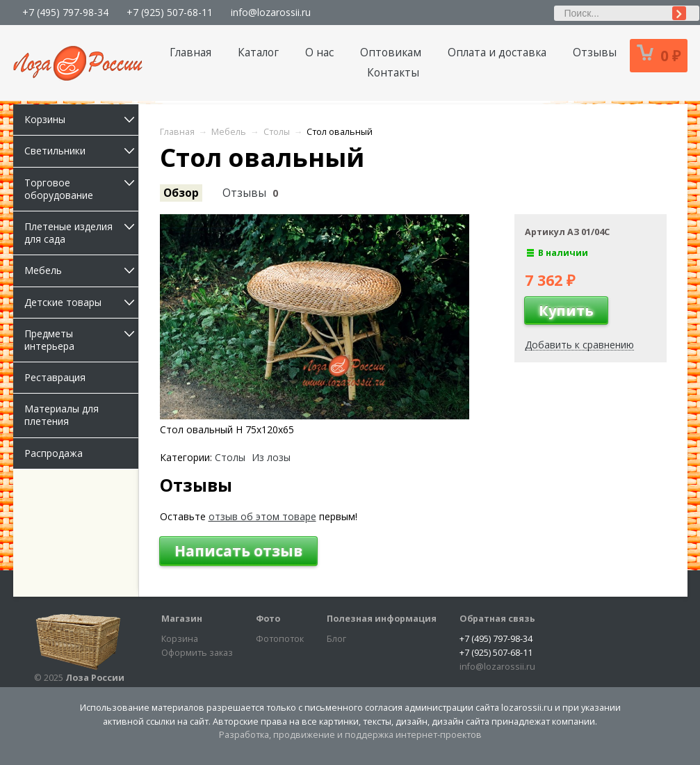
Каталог (258, 53)
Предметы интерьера (81, 340)
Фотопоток (280, 639)
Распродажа (54, 453)
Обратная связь (497, 619)
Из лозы (271, 458)
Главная (190, 53)
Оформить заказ (197, 653)
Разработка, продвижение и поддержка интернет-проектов (350, 735)
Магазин (182, 619)
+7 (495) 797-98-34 (65, 12)
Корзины (81, 119)
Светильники (81, 151)
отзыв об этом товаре (262, 516)
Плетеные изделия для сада (81, 233)
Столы (230, 458)
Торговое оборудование (81, 189)
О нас (319, 53)
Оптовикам (391, 53)
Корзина (180, 639)
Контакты (393, 73)
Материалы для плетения (62, 415)
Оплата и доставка (497, 53)
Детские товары (81, 302)
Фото (268, 619)
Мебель (81, 270)
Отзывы (595, 53)
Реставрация (55, 377)
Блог (336, 639)
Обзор (181, 193)
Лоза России (95, 678)
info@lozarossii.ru (271, 12)
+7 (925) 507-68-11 (170, 12)
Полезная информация (382, 619)
